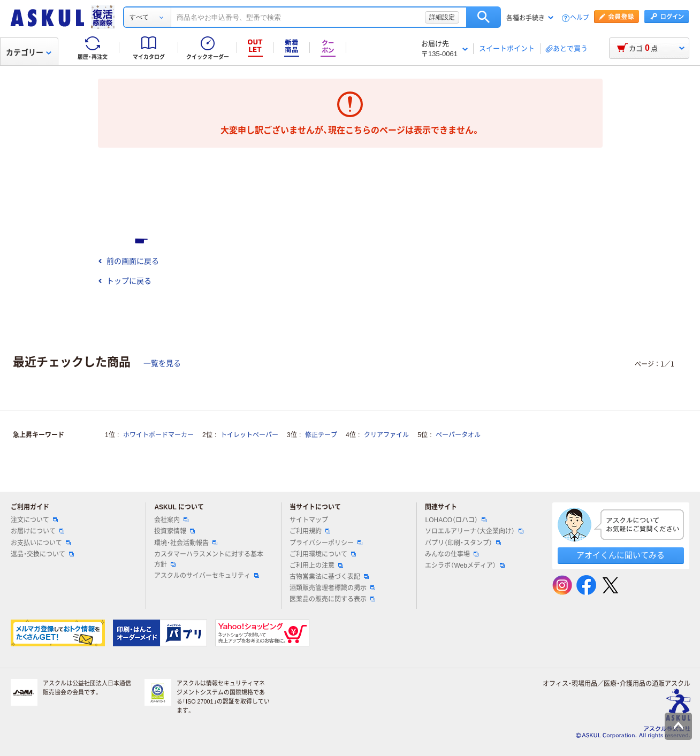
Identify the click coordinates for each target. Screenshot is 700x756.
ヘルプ (580, 18)
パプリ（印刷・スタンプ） (463, 543)
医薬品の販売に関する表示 (332, 599)
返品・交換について (42, 554)
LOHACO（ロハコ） (456, 520)
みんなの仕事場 (452, 554)
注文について (34, 520)
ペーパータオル (458, 435)
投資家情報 (174, 531)
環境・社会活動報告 (186, 543)
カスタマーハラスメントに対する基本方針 (209, 559)
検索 (484, 17)
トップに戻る (125, 281)
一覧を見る (162, 363)
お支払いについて (41, 543)
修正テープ (321, 435)
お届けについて (37, 531)
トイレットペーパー (249, 435)
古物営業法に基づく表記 (329, 577)
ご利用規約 (310, 531)
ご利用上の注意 (316, 566)
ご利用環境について (323, 554)
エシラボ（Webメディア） (465, 566)
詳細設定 (442, 17)
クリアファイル (386, 435)
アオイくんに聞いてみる (621, 555)
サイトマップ (309, 520)
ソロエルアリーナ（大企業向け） (474, 531)
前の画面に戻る (128, 261)
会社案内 (171, 520)
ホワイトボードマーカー (158, 435)
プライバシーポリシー (326, 543)
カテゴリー (29, 52)
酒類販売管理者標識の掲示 (332, 588)
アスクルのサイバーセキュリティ (207, 576)
